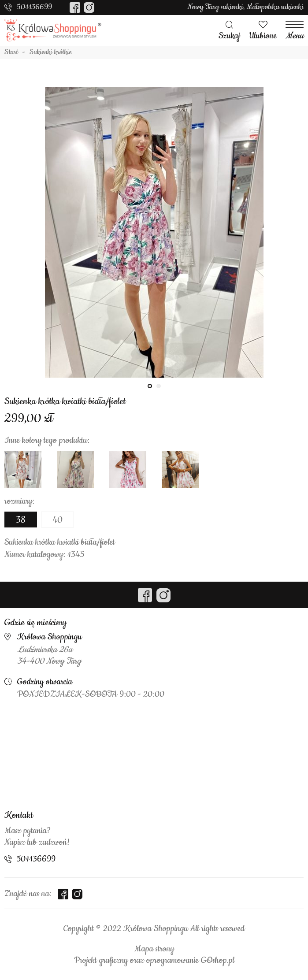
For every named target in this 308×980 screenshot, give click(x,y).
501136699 (34, 7)
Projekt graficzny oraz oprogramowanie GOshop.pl (154, 961)
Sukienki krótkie (51, 52)
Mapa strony (154, 949)
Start (11, 52)
